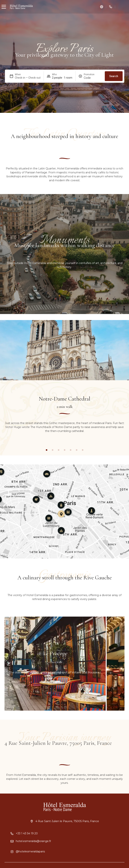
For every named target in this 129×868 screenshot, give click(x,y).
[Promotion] (93, 78)
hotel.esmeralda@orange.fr (33, 841)
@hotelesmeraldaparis (30, 851)
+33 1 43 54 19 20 (27, 833)
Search (114, 76)
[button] (47, 450)
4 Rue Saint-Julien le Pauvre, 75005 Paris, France (67, 821)
